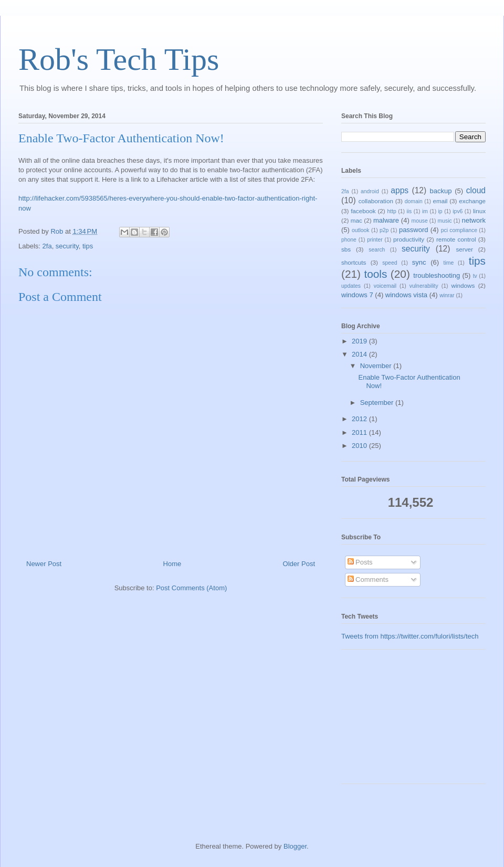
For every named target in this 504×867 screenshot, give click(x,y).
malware (386, 220)
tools (375, 274)
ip (440, 211)
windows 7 (357, 295)
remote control (456, 239)
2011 (360, 432)
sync (419, 262)
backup (441, 191)
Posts (360, 562)
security (67, 246)
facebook (363, 211)
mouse (420, 221)
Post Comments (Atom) (191, 588)
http (392, 211)
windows (463, 285)
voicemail (385, 286)
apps (400, 190)
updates (351, 286)
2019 (360, 341)
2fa (47, 246)
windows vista (406, 295)
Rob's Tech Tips (119, 59)
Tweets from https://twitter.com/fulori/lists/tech (410, 636)
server (464, 249)
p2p (384, 230)
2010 (360, 446)
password (414, 230)
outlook (361, 230)
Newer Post (44, 564)
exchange (472, 201)
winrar (447, 295)
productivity (409, 239)
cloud (476, 190)
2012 (360, 419)
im (425, 211)
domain (414, 201)
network (474, 220)
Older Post (299, 564)
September (378, 403)
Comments (368, 579)
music (445, 221)
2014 (360, 354)
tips (88, 246)
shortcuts (354, 262)
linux (479, 211)
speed (390, 263)
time (449, 263)
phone (349, 240)
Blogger (295, 846)
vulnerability (424, 286)
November (377, 366)
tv (475, 276)
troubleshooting (437, 275)
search (377, 250)
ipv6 (458, 211)
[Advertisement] (394, 720)
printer (375, 240)
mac (356, 220)
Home (172, 564)
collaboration (376, 201)
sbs (346, 249)
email (440, 201)
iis (409, 211)
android (370, 191)
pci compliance (459, 230)
